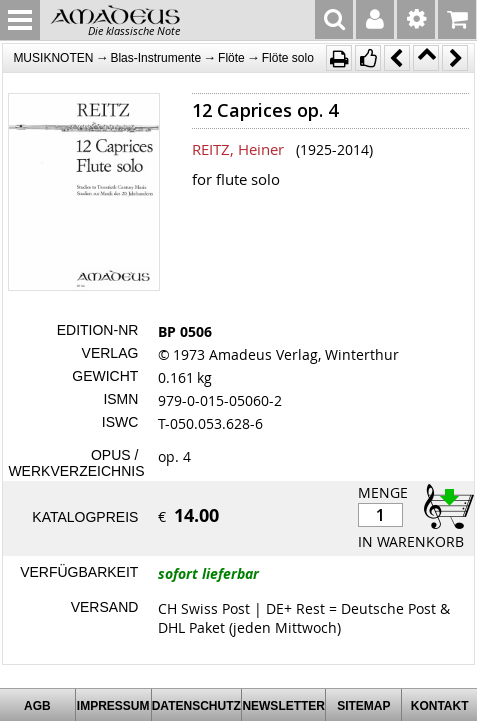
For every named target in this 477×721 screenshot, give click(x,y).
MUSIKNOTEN (53, 58)
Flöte (231, 58)
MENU (20, 20)
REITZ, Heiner (238, 149)
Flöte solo (288, 58)
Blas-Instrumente (155, 58)
